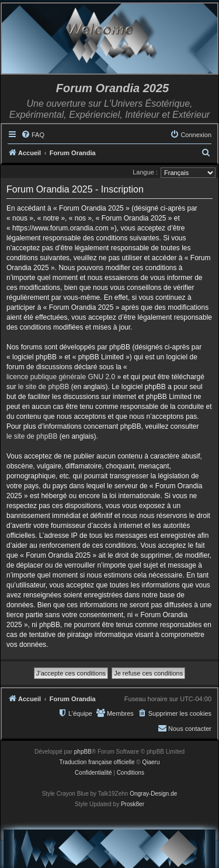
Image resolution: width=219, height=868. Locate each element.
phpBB (83, 752)
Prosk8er (133, 804)
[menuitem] (33, 135)
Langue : (145, 172)
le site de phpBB (44, 387)
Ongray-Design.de (153, 794)
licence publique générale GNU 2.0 (61, 377)
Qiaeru (151, 762)
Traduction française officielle (97, 762)
